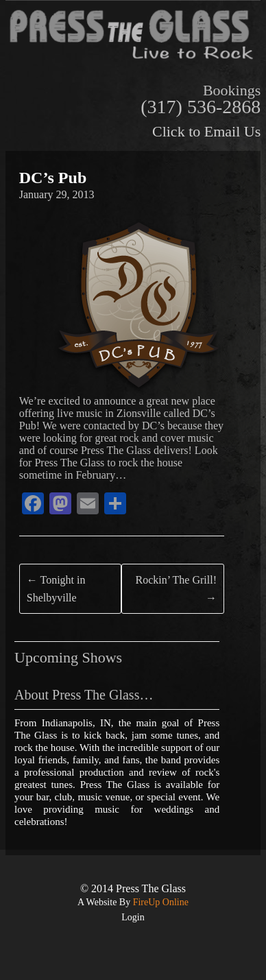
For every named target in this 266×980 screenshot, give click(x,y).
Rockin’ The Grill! (176, 589)
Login (133, 917)
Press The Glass (151, 888)
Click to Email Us (206, 131)
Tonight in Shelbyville (56, 589)
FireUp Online (159, 902)
